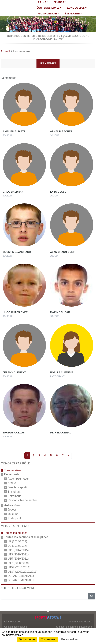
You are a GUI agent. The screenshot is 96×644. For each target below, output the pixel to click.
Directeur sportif (18, 487)
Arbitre (12, 483)
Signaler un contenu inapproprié (74, 627)
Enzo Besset (59, 192)
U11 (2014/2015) (18, 550)
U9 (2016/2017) (17, 546)
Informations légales (81, 622)
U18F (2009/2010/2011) (23, 572)
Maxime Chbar (60, 312)
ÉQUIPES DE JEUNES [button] (48, 8)
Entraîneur (14, 496)
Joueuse (13, 514)
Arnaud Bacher (61, 131)
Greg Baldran (13, 192)
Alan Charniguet (62, 252)
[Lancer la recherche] (92, 596)
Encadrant (14, 492)
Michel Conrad (61, 433)
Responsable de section (23, 500)
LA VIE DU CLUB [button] (76, 8)
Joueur (12, 510)
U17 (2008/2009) (18, 563)
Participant (14, 518)
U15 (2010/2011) (18, 559)
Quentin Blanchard (17, 252)
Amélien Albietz (14, 131)
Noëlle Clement (62, 372)
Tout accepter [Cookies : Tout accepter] (27, 639)
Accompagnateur (18, 479)
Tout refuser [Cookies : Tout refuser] (48, 639)
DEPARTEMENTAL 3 (21, 576)
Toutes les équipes (16, 533)
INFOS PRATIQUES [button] (47, 14)
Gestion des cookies (16, 627)
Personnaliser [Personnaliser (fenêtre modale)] (70, 639)
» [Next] (69, 455)
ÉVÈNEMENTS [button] (73, 14)
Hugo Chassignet (15, 312)
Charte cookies (13, 622)
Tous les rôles (13, 470)
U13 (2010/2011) (18, 554)
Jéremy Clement (14, 372)
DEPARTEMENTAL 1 (21, 580)
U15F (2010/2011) (19, 567)
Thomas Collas (14, 433)
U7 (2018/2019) (17, 541)
